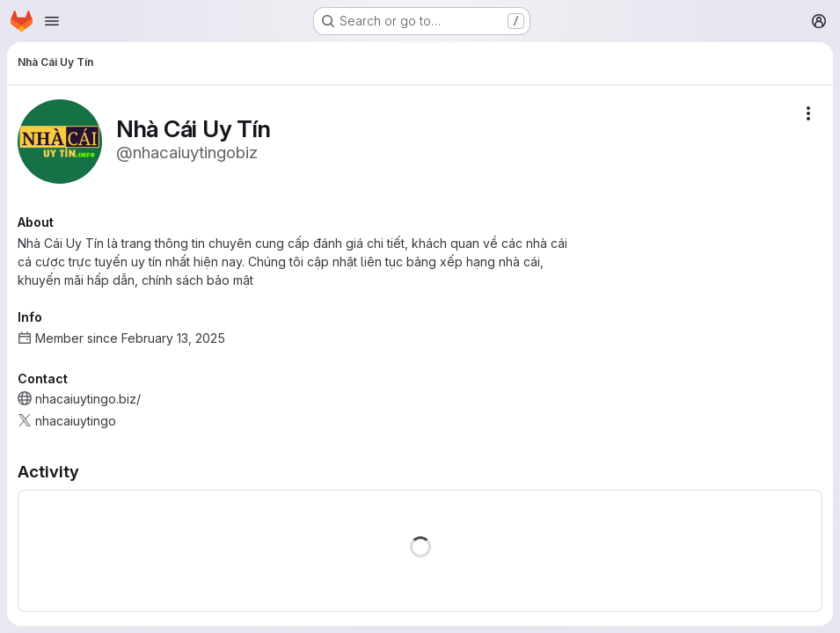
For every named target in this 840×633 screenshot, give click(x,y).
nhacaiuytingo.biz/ (88, 399)
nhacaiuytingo (76, 421)
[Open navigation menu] (52, 21)
